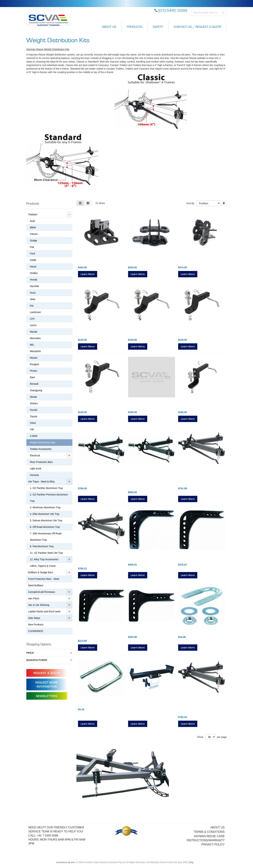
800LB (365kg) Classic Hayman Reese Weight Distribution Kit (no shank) (99, 559)
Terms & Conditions (209, 832)
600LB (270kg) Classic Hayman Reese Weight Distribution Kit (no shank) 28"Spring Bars (199, 479)
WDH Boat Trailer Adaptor (144, 704)
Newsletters (47, 696)
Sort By (190, 203)
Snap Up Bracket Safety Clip (96, 704)
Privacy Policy (213, 844)
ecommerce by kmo (65, 862)
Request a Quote (47, 673)
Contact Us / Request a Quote (197, 27)
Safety (158, 27)
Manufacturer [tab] (37, 660)
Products (134, 27)
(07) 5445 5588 (171, 11)
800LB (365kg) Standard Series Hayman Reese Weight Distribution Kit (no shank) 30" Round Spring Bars (101, 479)
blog (191, 862)
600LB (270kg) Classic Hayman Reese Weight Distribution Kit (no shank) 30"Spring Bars (199, 708)
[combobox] (209, 13)
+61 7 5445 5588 (48, 836)
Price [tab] (30, 653)
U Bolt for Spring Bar (191, 631)
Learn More (88, 274)
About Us (109, 27)
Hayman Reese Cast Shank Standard (152, 631)
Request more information (47, 685)
